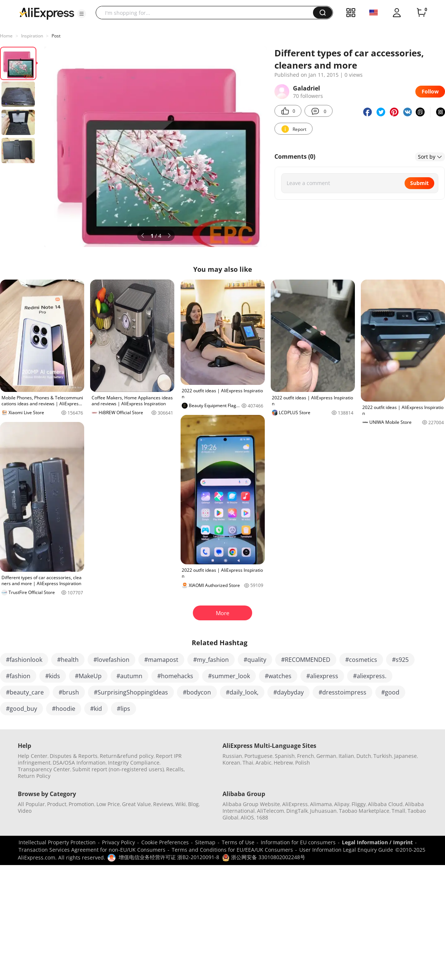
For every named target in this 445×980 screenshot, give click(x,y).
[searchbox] (207, 13)
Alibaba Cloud (385, 804)
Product (57, 804)
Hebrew (283, 763)
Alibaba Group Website (251, 804)
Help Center (33, 756)
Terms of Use (238, 842)
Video (25, 811)
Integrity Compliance (134, 763)
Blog (193, 804)
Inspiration (32, 36)
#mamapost (161, 660)
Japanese (406, 756)
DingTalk (297, 811)
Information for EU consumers (298, 842)
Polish (303, 763)
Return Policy (34, 776)
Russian (232, 756)
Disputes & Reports (74, 756)
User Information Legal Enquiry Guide (346, 850)
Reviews (163, 804)
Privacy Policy (118, 842)
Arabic (263, 763)
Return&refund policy (127, 756)
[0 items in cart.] (421, 13)
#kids (53, 676)
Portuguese (258, 756)
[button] (82, 14)
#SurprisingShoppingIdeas (131, 692)
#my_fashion (211, 660)
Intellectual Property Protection (57, 842)
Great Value (136, 804)
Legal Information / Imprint (377, 842)
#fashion (18, 676)
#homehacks (175, 676)
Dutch (364, 756)
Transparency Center (44, 769)
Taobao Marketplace (364, 811)
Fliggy (359, 804)
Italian (346, 756)
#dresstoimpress (342, 692)
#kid (96, 709)
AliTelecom (271, 811)
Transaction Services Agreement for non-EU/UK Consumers (92, 850)
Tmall (398, 811)
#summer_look (229, 676)
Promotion (81, 804)
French (306, 756)
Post (56, 36)
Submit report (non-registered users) (118, 769)
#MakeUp (88, 676)
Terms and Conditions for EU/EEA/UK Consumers (232, 850)
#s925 (400, 660)
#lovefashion (111, 660)
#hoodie (64, 709)
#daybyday (289, 692)
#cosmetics (361, 660)
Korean (231, 763)
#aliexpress (322, 676)
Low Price (108, 804)
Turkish (383, 756)
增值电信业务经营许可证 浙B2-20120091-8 (169, 857)
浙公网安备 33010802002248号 (264, 857)
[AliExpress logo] (47, 13)
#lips (123, 709)
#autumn (129, 676)
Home (6, 36)
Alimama (321, 804)
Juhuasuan (323, 811)
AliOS (247, 817)
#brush (69, 692)
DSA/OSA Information (79, 763)
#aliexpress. (370, 676)
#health (68, 660)
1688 (262, 817)
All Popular (31, 804)
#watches (278, 676)
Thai (248, 763)
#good (390, 692)
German (326, 756)
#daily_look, (242, 692)
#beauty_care (25, 692)
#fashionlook (24, 660)
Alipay (342, 804)
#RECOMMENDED (306, 660)
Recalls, (176, 769)
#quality (255, 660)
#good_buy (22, 709)
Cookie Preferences (165, 842)
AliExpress (295, 804)
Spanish (285, 756)
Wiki (181, 804)
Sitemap (205, 842)
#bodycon (197, 692)
